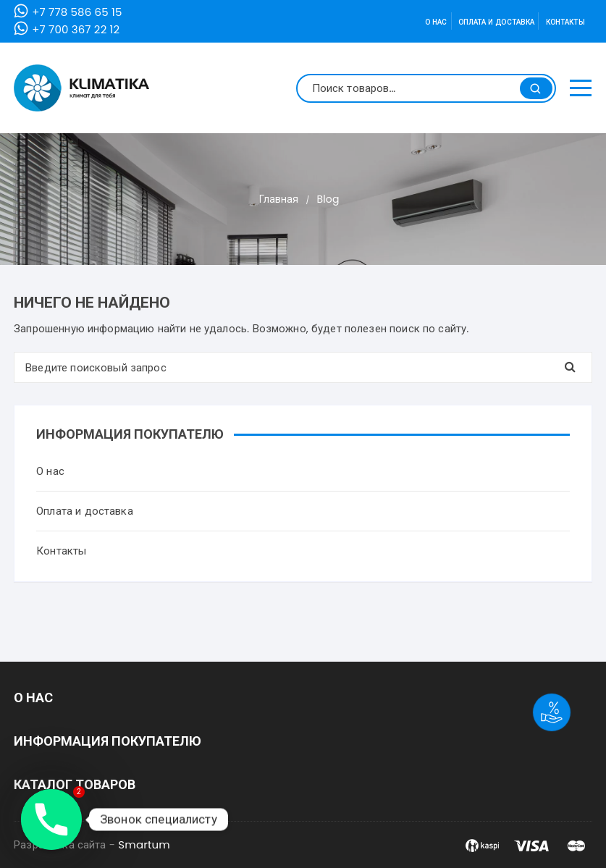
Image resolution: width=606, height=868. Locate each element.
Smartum (144, 844)
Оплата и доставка (497, 22)
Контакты (565, 22)
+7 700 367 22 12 (76, 29)
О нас (436, 22)
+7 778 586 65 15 (77, 12)
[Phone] (51, 819)
